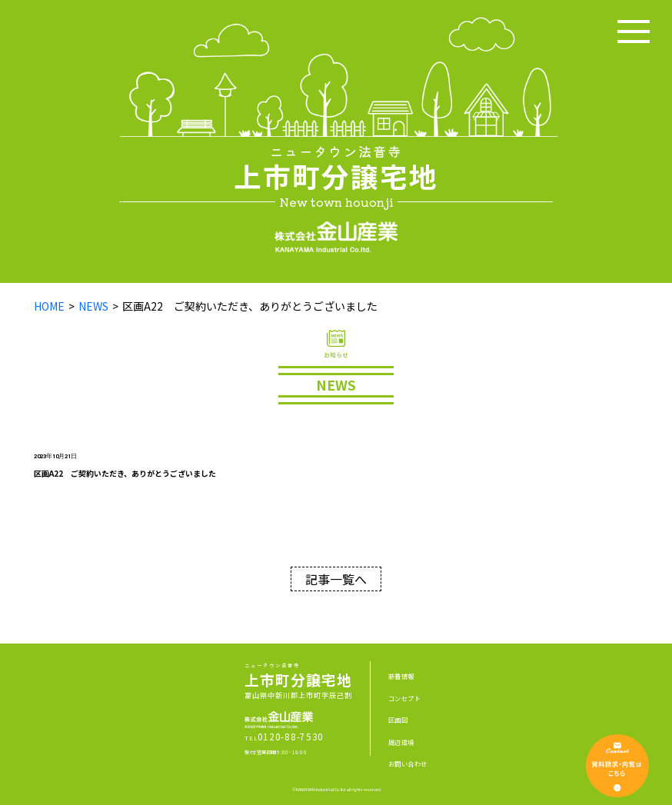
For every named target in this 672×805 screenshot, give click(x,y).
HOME (49, 306)
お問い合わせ (408, 763)
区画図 (398, 720)
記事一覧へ (336, 579)
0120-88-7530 (291, 736)
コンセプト (404, 698)
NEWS (93, 306)
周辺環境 (401, 742)
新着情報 (401, 676)
